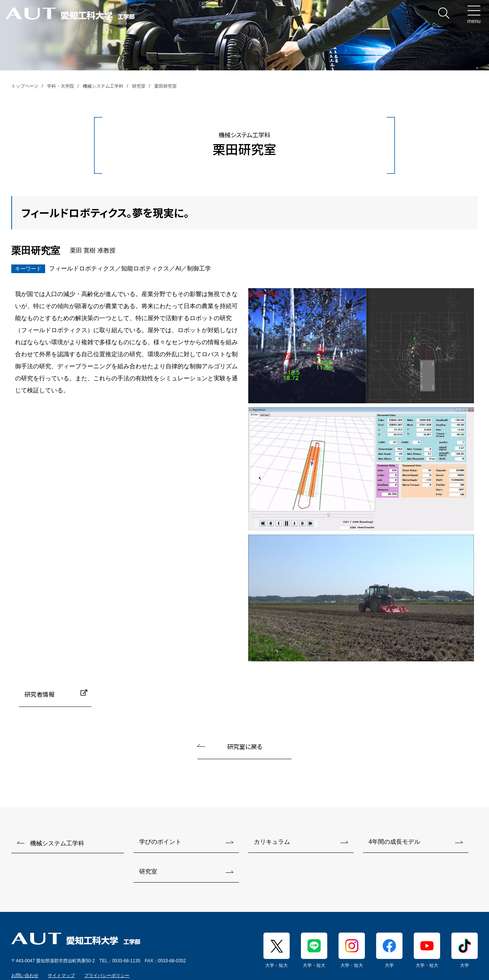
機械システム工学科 (103, 86)
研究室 (139, 86)
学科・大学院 (61, 86)
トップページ (25, 86)
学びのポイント (160, 842)
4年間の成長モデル (394, 842)
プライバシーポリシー (107, 975)
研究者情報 (39, 694)
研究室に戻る (245, 746)
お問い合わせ (25, 975)
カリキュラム (272, 842)
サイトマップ (61, 975)
